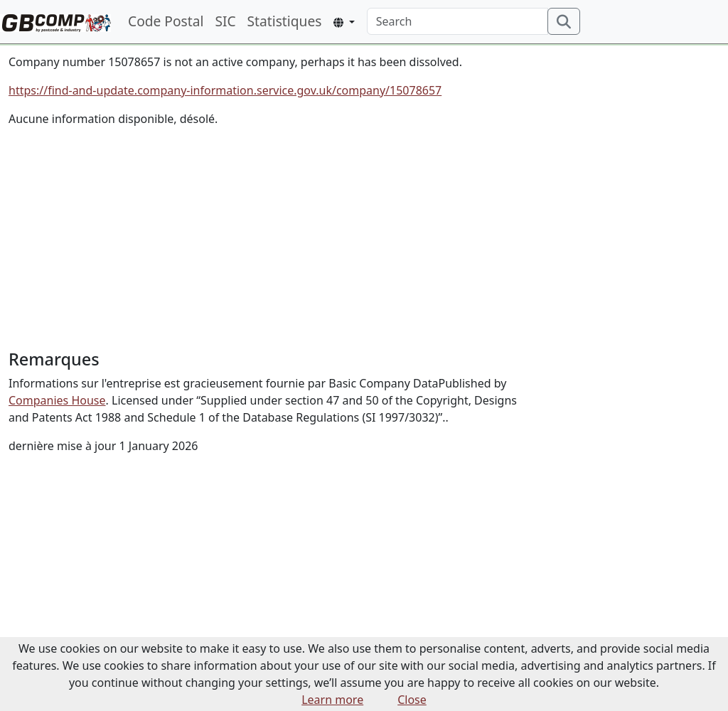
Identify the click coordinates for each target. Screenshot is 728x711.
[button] (344, 22)
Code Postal (166, 21)
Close (412, 700)
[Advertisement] (273, 238)
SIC (225, 21)
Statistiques (285, 21)
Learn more (332, 700)
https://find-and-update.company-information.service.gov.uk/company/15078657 (225, 90)
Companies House (57, 400)
